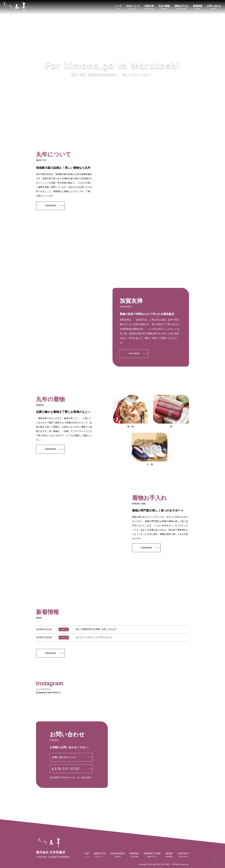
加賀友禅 (149, 7)
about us (100, 855)
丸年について (133, 7)
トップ (118, 7)
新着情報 (198, 7)
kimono (134, 855)
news (169, 855)
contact (183, 855)
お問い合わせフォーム (64, 757)
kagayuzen (118, 855)
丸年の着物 (164, 7)
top (87, 855)
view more (50, 206)
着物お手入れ (182, 7)
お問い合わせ (214, 7)
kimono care (152, 855)
